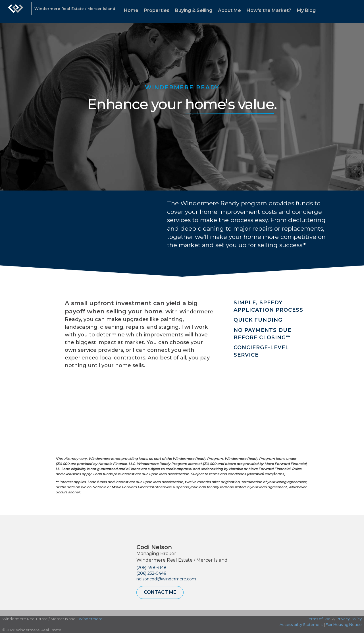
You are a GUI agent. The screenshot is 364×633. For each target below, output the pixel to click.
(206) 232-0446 (151, 573)
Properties (157, 10)
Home (131, 10)
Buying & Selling (194, 10)
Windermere (91, 619)
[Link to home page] (16, 11)
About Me (229, 10)
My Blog (306, 10)
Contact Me (160, 592)
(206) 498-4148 (151, 568)
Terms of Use (319, 619)
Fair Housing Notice (344, 624)
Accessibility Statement (301, 624)
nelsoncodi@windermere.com (166, 579)
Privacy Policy (349, 619)
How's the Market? (269, 10)
